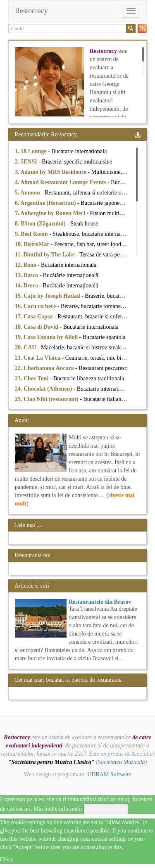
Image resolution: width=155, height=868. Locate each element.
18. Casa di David (37, 327)
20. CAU (26, 347)
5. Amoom (28, 193)
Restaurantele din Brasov (100, 602)
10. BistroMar (33, 244)
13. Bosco (27, 275)
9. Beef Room (32, 234)
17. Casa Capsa (35, 317)
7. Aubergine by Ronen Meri (51, 213)
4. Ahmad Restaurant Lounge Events (61, 182)
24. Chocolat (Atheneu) (44, 389)
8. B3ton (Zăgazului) (41, 224)
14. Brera (27, 286)
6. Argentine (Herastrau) (46, 203)
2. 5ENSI (27, 162)
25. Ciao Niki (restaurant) (47, 399)
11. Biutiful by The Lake (45, 255)
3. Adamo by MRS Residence (51, 172)
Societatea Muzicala (122, 762)
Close (7, 860)
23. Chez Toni (32, 378)
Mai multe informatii (58, 809)
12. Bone (26, 265)
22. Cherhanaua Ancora (45, 368)
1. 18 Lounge (31, 151)
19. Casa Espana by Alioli (47, 337)
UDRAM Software (109, 774)
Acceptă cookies (106, 809)
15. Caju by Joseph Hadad (48, 296)
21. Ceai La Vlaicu (38, 358)
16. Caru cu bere (36, 306)
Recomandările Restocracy (45, 134)
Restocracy (31, 11)
